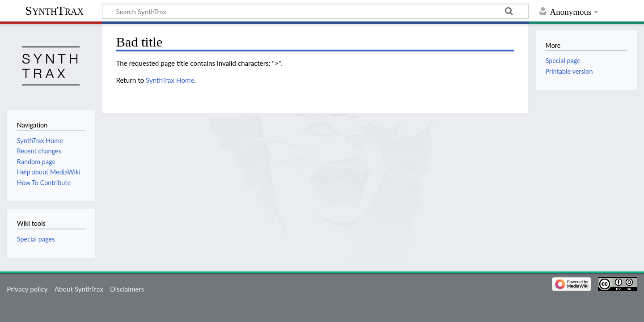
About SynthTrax (79, 289)
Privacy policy (27, 289)
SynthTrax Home (170, 80)
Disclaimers (127, 289)
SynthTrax (54, 11)
